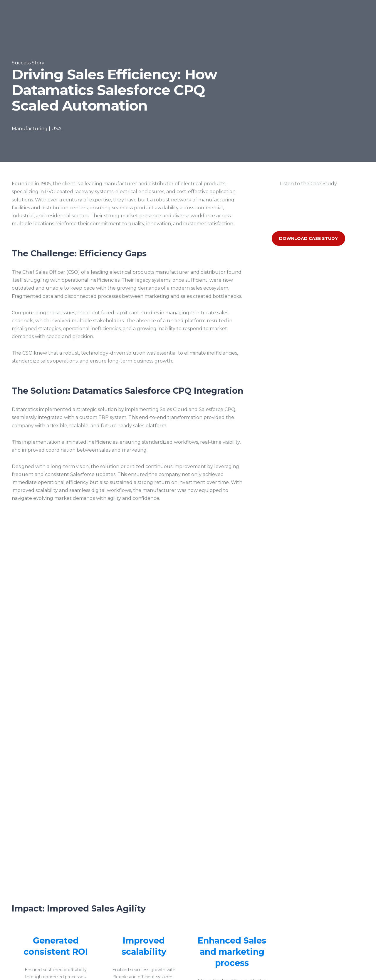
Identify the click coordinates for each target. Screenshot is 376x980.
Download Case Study (308, 238)
